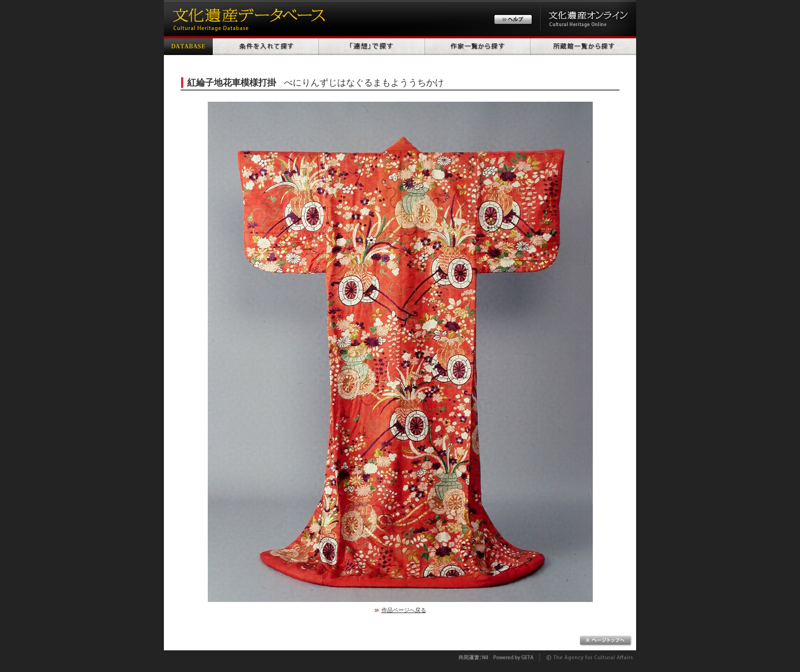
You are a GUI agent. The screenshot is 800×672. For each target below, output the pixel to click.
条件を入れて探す (266, 46)
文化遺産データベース (247, 18)
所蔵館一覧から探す (583, 46)
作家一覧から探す (478, 46)
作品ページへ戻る (404, 610)
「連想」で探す (372, 46)
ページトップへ (606, 641)
